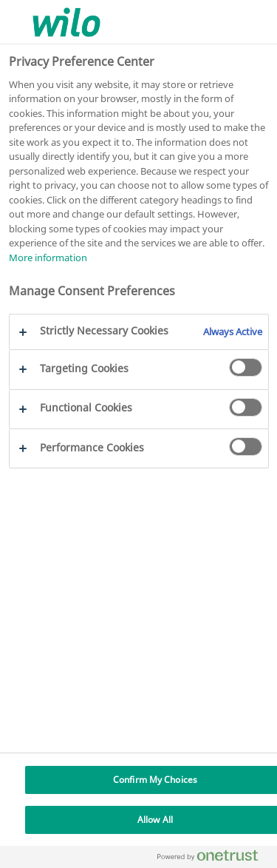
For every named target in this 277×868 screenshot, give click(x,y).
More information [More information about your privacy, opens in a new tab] (48, 258)
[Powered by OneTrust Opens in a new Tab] (213, 859)
